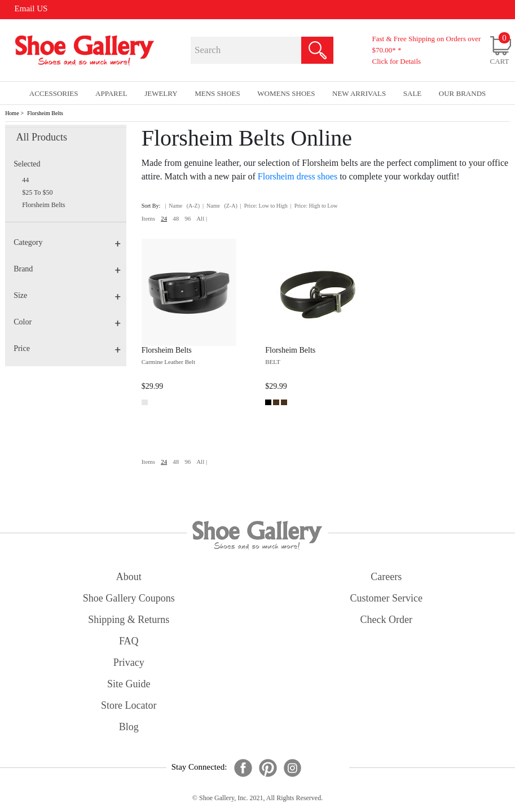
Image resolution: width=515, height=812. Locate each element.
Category (67, 242)
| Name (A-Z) (182, 206)
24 (164, 218)
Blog (129, 727)
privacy (129, 662)
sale (413, 93)
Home (12, 113)
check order (386, 620)
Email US (31, 8)
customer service (386, 598)
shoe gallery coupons (129, 598)
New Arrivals (359, 93)
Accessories (54, 93)
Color (67, 322)
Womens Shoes (286, 93)
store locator (129, 705)
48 (176, 218)
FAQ (129, 641)
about (129, 577)
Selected (27, 164)
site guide (129, 684)
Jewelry (161, 93)
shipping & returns (129, 620)
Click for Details (396, 61)
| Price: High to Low (314, 206)
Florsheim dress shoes (298, 176)
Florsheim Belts (45, 113)
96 (188, 218)
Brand (67, 269)
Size (67, 295)
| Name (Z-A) (220, 206)
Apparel (111, 93)
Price (67, 348)
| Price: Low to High (264, 206)
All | (202, 218)
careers (386, 577)
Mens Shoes (217, 93)
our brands (462, 93)
